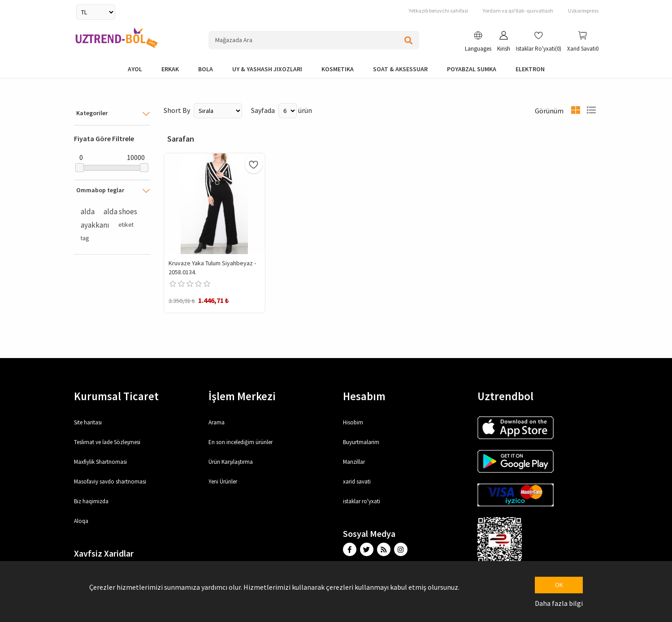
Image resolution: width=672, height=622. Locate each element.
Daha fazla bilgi (559, 603)
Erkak (170, 69)
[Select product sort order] (218, 111)
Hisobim (353, 422)
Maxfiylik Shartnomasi (100, 462)
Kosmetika (338, 69)
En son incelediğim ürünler (241, 442)
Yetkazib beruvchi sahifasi (438, 11)
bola (206, 69)
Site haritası (88, 422)
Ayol (135, 69)
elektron (530, 69)
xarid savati (357, 482)
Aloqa (81, 521)
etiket (126, 225)
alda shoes (120, 212)
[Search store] (314, 40)
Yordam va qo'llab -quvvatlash (518, 11)
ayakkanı (95, 225)
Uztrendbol (505, 396)
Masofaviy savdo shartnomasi (110, 482)
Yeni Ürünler (223, 482)
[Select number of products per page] (288, 111)
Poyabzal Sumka (472, 69)
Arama (217, 422)
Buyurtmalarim (361, 442)
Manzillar (354, 462)
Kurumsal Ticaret (116, 396)
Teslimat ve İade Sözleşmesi (107, 442)
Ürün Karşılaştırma (231, 462)
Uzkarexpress (583, 11)
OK (559, 585)
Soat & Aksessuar (400, 69)
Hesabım (364, 396)
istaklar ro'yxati (362, 501)
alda (88, 212)
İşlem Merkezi (242, 396)
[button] (478, 43)
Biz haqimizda (91, 501)
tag (85, 238)
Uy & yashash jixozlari (267, 69)
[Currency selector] (96, 12)
